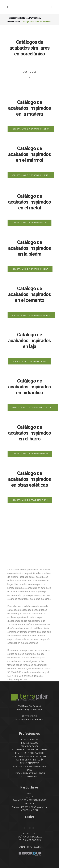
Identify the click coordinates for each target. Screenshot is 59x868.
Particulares (22, 18)
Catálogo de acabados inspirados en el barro (29, 433)
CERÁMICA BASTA (29, 746)
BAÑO (29, 770)
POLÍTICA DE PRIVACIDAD (29, 837)
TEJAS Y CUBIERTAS (30, 763)
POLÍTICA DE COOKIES (30, 840)
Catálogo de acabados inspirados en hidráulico (29, 387)
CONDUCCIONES (30, 739)
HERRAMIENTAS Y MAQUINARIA (30, 773)
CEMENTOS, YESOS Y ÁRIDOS (30, 753)
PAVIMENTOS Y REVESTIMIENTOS (30, 766)
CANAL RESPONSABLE (29, 847)
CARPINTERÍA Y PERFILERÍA (30, 760)
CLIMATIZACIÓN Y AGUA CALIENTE (29, 807)
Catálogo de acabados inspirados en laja (29, 340)
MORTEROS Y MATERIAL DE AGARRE (30, 756)
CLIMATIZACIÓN (29, 777)
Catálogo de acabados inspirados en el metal (29, 202)
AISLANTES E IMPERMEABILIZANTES (29, 750)
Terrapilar (12, 18)
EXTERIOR (30, 803)
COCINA (29, 797)
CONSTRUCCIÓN (29, 810)
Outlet (29, 817)
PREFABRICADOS (30, 743)
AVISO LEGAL (29, 833)
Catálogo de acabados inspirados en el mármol (29, 154)
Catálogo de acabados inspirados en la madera (29, 108)
